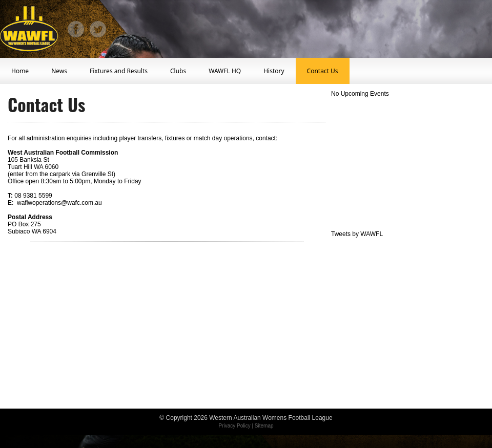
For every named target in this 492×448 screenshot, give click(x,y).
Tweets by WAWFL (357, 234)
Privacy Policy (234, 426)
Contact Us (323, 71)
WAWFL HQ (225, 71)
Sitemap (264, 426)
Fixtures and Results (119, 71)
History (274, 71)
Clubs (178, 71)
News (59, 71)
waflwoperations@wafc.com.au (59, 203)
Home (20, 71)
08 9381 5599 (33, 196)
